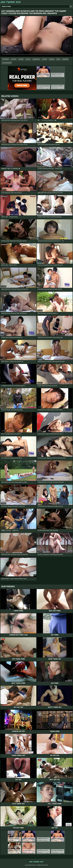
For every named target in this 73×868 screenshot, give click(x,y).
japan (53, 59)
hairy (45, 59)
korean (66, 59)
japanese (37, 59)
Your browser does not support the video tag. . (36, 36)
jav (59, 59)
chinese (6, 59)
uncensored (8, 63)
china (14, 59)
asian (22, 59)
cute (29, 59)
